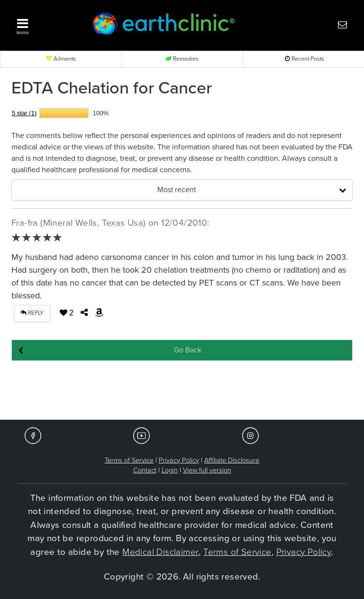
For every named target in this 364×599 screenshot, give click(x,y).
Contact (145, 470)
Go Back (188, 350)
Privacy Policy (179, 460)
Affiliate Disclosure (232, 460)
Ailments (61, 59)
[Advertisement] (182, 391)
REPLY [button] (32, 313)
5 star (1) (24, 113)
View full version (207, 470)
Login (170, 470)
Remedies (182, 59)
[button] (45, 24)
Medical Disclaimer (160, 552)
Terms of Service (129, 460)
